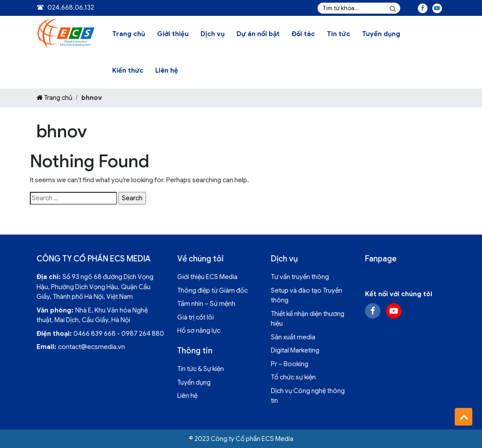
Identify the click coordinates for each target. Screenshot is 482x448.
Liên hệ (167, 70)
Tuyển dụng (381, 34)
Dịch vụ (213, 34)
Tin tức (338, 34)
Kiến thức (128, 70)
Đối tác (303, 34)
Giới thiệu (173, 34)
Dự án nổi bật (258, 34)
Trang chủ (129, 34)
